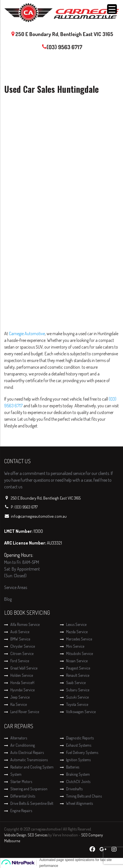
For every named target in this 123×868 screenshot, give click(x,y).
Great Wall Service (24, 668)
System (16, 774)
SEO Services (38, 835)
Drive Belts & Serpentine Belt (32, 803)
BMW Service (20, 639)
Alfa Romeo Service (25, 624)
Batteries (73, 767)
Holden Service (22, 675)
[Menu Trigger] (112, 9)
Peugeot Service (78, 668)
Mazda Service (77, 632)
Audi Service (20, 632)
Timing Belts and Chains (84, 796)
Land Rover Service (25, 712)
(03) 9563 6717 (64, 47)
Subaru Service (78, 690)
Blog (8, 599)
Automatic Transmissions (29, 760)
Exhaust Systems (79, 745)
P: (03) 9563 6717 (24, 507)
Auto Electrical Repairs (27, 752)
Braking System (78, 774)
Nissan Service (77, 661)
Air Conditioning (23, 745)
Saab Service (76, 683)
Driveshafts (74, 789)
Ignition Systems (78, 760)
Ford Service (20, 661)
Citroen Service (22, 653)
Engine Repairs (21, 811)
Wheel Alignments (79, 803)
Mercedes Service (79, 639)
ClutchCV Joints (78, 781)
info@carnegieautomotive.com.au (39, 516)
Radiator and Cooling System (32, 767)
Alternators (19, 738)
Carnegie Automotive (27, 334)
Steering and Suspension (29, 789)
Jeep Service (20, 697)
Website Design (15, 835)
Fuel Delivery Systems (82, 752)
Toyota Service (77, 704)
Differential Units (23, 796)
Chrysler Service (23, 646)
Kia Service (19, 704)
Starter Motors (21, 781)
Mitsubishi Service (79, 653)
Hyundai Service (22, 690)
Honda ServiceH (22, 683)
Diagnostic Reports (80, 738)
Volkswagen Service (81, 712)
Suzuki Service (77, 697)
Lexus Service (76, 624)
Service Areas (16, 587)
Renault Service (78, 675)
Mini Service (75, 646)
